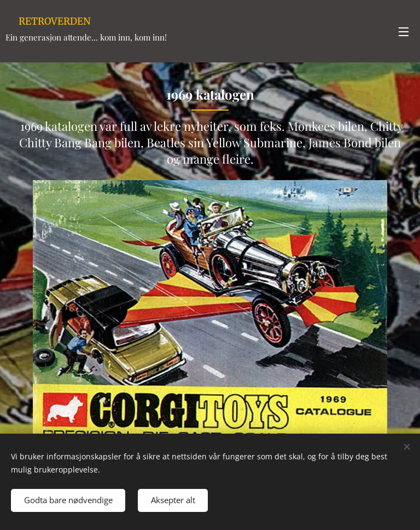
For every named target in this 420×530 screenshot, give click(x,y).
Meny (404, 32)
